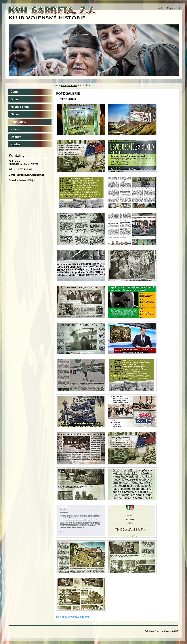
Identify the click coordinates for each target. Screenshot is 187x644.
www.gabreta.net (69, 86)
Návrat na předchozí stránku (72, 617)
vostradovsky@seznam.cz (30, 175)
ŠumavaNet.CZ (171, 631)
